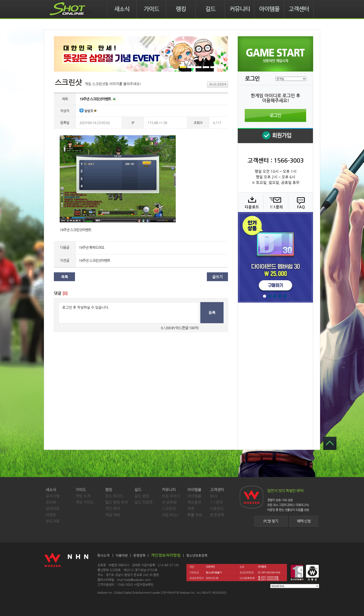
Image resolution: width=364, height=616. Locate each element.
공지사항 (53, 496)
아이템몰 (269, 9)
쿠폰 (191, 509)
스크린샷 (169, 509)
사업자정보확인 (144, 585)
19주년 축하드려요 (91, 247)
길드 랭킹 (142, 496)
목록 (65, 277)
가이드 (151, 9)
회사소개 (103, 555)
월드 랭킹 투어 (117, 502)
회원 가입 (275, 136)
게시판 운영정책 (218, 84)
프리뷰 (51, 502)
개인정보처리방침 (166, 555)
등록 (212, 313)
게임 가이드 (85, 502)
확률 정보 (195, 515)
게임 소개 (83, 496)
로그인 (275, 115)
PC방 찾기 (271, 521)
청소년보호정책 (197, 555)
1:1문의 (216, 502)
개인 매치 (113, 509)
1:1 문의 (275, 202)
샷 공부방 (169, 502)
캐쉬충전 (194, 502)
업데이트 (53, 509)
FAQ (300, 202)
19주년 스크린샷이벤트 (94, 260)
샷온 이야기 (171, 496)
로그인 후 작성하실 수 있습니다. (129, 313)
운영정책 (217, 515)
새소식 (122, 9)
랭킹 (181, 9)
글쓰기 (217, 277)
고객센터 (299, 9)
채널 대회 (113, 515)
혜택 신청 (304, 521)
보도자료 (53, 521)
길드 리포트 (144, 502)
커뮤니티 (240, 9)
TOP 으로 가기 (330, 443)
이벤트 (51, 515)
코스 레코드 (114, 496)
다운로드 (250, 202)
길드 (210, 9)
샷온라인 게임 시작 (275, 54)
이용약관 (122, 555)
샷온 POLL (170, 515)
